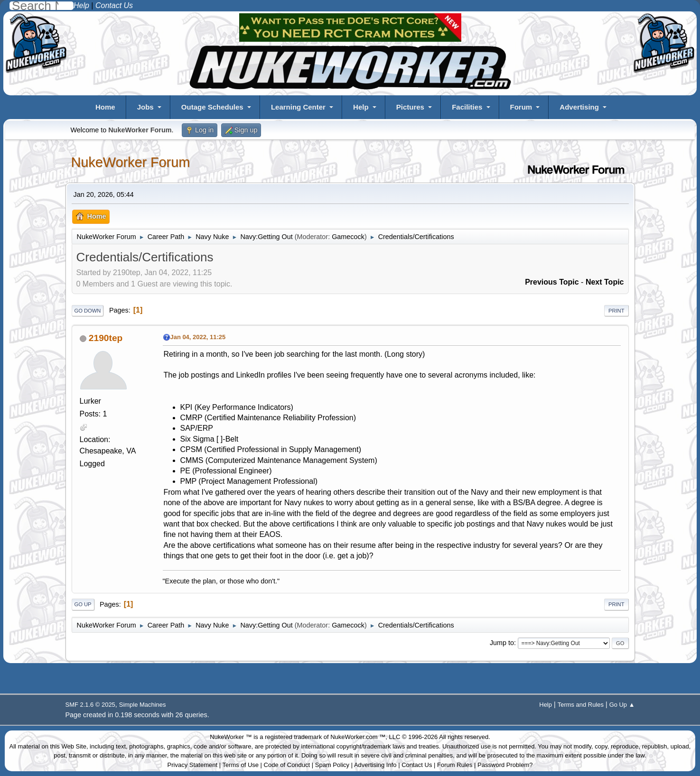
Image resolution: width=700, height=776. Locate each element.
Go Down (88, 311)
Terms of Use (240, 765)
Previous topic (552, 282)
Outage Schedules (212, 107)
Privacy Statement (193, 765)
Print (616, 311)
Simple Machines (143, 705)
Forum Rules (455, 765)
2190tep (106, 338)
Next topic (605, 282)
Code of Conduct (287, 765)
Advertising (579, 107)
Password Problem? (505, 765)
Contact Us (417, 765)
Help (361, 107)
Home (105, 107)
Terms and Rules (581, 705)
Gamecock (348, 237)
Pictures (410, 107)
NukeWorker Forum (131, 162)
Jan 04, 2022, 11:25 (198, 337)
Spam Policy (332, 765)
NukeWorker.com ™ (358, 737)
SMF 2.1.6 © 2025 (90, 705)
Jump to (502, 643)
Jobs (145, 107)
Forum (521, 107)
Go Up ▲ (622, 705)
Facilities (467, 107)
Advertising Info (375, 765)
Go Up (83, 604)
